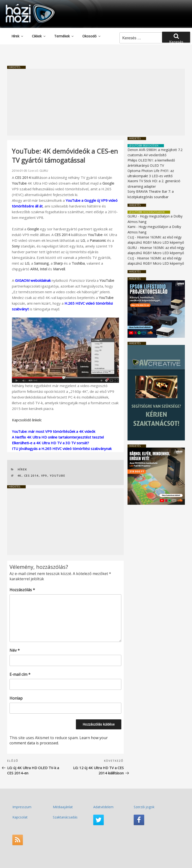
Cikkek (39, 36)
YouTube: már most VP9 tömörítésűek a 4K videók (54, 431)
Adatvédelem (103, 807)
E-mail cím (20, 674)
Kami (131, 227)
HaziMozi (23, 6)
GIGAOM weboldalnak (33, 280)
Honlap (16, 698)
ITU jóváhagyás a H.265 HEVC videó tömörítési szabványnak (62, 449)
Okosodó (92, 36)
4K (20, 476)
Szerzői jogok (144, 807)
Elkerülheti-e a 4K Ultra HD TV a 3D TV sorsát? (50, 443)
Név (15, 650)
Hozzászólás (22, 590)
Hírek (18, 36)
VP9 (44, 476)
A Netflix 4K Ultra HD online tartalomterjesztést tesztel (58, 437)
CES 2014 (31, 476)
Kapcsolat (20, 817)
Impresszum (22, 807)
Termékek (64, 36)
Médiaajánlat (63, 807)
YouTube (58, 476)
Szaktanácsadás (65, 817)
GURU (44, 171)
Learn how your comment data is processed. (59, 740)
